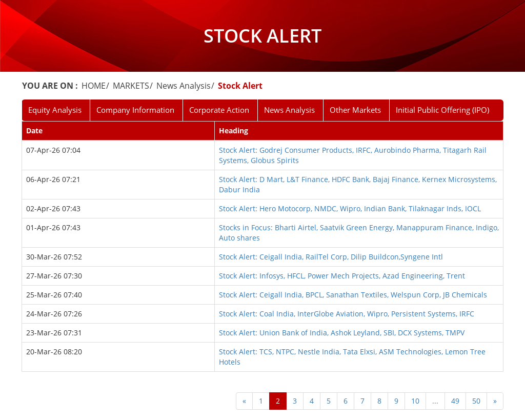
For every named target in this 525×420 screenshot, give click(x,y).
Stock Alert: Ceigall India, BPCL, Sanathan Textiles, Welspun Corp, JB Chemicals (353, 295)
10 (415, 401)
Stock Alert (240, 86)
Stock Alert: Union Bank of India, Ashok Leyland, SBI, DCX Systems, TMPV (342, 333)
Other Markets (355, 110)
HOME (94, 86)
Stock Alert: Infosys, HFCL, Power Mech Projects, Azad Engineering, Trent (342, 276)
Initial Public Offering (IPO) (442, 110)
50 (476, 401)
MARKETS (131, 86)
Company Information (135, 110)
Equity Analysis (55, 110)
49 (455, 401)
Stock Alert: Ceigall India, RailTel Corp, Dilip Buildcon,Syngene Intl (331, 257)
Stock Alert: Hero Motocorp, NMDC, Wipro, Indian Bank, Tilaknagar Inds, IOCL (350, 208)
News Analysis (184, 86)
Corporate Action (219, 110)
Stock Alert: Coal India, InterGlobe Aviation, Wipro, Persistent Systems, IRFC (347, 314)
